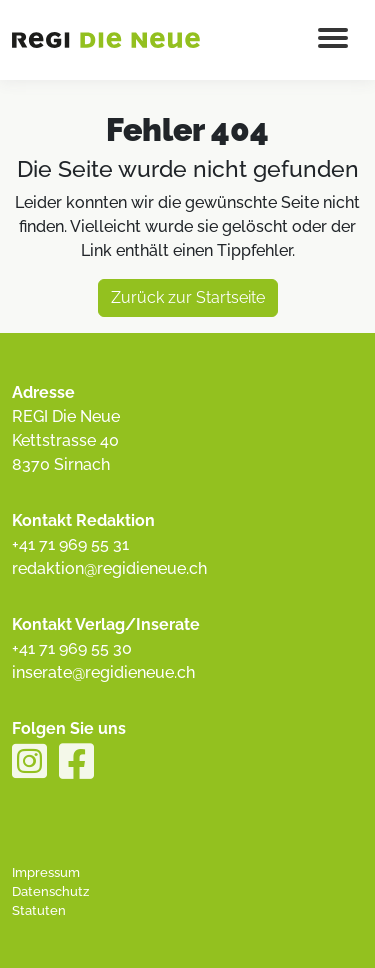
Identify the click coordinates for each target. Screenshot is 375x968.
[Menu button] (333, 40)
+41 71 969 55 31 (70, 544)
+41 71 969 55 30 (72, 648)
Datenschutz (50, 891)
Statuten (39, 910)
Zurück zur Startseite (188, 297)
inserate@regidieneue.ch (103, 672)
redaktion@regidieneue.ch (109, 568)
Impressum (46, 872)
